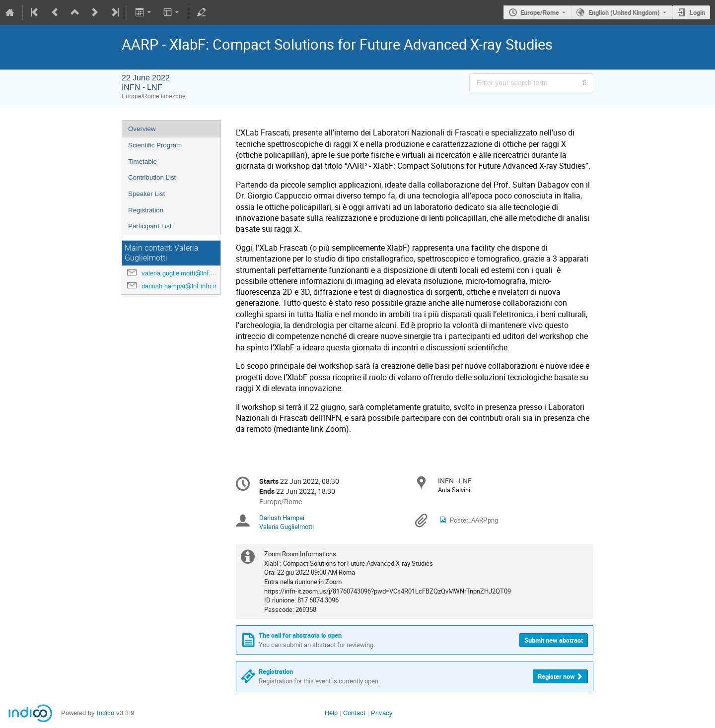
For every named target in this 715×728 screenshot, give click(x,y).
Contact (354, 713)
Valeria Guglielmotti (286, 527)
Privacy (382, 713)
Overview (142, 129)
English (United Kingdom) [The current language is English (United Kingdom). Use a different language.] (624, 12)
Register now (556, 676)
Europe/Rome (540, 12)
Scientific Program (155, 145)
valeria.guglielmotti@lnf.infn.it (184, 273)
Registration (146, 210)
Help (331, 713)
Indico (106, 713)
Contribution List (152, 177)
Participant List (150, 226)
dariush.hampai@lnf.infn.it (179, 286)
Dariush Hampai (282, 518)
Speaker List (146, 194)
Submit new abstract (554, 640)
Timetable (143, 162)
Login (697, 12)
